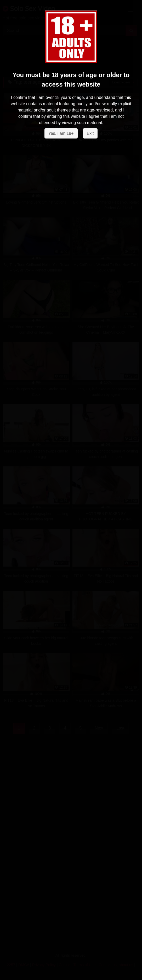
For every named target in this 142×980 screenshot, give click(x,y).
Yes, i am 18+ (61, 133)
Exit (90, 133)
